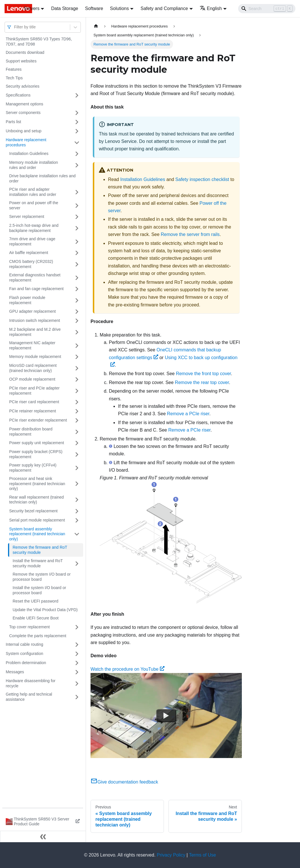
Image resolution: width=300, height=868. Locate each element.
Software (94, 8)
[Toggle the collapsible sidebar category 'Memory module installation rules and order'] (77, 165)
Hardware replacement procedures (26, 142)
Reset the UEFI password (36, 601)
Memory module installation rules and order (34, 165)
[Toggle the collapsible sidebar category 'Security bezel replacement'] (77, 511)
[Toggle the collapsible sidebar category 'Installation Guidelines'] (77, 154)
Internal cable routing (24, 644)
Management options (24, 104)
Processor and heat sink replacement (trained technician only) (37, 484)
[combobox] (15, 27)
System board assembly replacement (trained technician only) (37, 534)
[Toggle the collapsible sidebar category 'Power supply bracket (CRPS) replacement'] (77, 454)
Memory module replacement (35, 357)
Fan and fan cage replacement (36, 289)
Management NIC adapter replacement (32, 345)
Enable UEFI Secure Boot (36, 618)
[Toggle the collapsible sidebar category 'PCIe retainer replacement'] (77, 411)
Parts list (13, 122)
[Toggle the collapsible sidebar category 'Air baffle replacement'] (77, 253)
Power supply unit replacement (37, 443)
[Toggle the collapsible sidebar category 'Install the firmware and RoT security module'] (77, 563)
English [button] (211, 8)
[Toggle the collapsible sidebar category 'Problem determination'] (77, 663)
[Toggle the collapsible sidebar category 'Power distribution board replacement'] (77, 432)
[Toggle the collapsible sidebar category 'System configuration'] (77, 654)
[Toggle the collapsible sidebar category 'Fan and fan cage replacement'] (77, 289)
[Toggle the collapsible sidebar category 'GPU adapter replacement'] (77, 312)
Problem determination (26, 663)
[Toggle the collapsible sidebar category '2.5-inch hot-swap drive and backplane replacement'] (77, 228)
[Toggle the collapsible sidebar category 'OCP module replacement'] (77, 379)
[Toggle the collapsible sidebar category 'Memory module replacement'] (77, 357)
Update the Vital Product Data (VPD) (45, 610)
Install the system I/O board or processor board (39, 590)
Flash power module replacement (27, 300)
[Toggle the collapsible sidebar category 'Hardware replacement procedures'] (77, 142)
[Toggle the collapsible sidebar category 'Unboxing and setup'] (77, 131)
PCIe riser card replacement (34, 402)
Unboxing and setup (24, 131)
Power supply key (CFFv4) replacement (33, 468)
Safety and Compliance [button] (164, 8)
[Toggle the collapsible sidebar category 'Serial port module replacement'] (77, 520)
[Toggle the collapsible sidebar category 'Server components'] (77, 113)
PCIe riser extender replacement (38, 420)
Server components (23, 113)
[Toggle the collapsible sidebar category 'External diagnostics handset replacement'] (77, 278)
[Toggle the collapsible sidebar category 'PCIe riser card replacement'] (77, 402)
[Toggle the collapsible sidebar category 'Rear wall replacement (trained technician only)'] (77, 500)
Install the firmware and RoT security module (38, 563)
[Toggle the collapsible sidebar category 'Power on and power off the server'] (77, 205)
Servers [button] (32, 8)
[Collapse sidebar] (43, 836)
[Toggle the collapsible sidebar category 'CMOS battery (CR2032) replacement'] (77, 264)
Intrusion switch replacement (35, 320)
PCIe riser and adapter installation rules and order (33, 192)
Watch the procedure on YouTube (128, 669)
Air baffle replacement (29, 253)
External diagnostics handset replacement (35, 277)
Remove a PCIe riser (188, 414)
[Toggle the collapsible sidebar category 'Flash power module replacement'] (77, 300)
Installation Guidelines (29, 153)
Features (14, 69)
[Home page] (96, 26)
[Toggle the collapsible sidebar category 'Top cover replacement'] (77, 627)
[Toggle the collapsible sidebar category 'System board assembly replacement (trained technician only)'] (77, 534)
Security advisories (23, 86)
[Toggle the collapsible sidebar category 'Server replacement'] (77, 217)
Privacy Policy (171, 855)
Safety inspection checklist (202, 179)
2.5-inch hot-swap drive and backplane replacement (34, 228)
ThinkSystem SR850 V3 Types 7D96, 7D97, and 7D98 (39, 42)
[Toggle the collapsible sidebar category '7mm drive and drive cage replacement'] (77, 242)
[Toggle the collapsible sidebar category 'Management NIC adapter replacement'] (77, 346)
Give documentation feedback (124, 782)
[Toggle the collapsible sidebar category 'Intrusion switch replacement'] (77, 321)
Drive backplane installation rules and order (42, 178)
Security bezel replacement (33, 511)
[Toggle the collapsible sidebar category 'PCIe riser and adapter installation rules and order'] (77, 192)
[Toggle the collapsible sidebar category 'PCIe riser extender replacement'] (77, 420)
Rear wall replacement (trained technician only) (37, 500)
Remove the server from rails (190, 234)
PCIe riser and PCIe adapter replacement (34, 391)
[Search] (267, 9)
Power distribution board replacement (31, 432)
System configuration (24, 654)
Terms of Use (202, 855)
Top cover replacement (30, 627)
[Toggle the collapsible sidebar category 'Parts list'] (77, 122)
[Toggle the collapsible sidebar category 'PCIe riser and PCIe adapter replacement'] (77, 391)
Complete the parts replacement (38, 636)
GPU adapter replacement (33, 311)
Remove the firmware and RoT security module (40, 550)
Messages (15, 672)
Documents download (25, 52)
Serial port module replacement (37, 520)
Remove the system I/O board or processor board (42, 577)
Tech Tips (14, 78)
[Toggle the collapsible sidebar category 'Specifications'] (77, 95)
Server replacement (27, 216)
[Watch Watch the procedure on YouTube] (166, 716)
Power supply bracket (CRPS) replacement (36, 454)
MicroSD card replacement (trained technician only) (33, 368)
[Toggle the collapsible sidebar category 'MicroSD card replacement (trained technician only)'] (77, 368)
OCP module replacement (32, 379)
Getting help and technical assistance (29, 697)
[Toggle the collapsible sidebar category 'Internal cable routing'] (77, 645)
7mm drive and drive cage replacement (32, 241)
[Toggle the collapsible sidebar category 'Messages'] (77, 672)
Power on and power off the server (34, 205)
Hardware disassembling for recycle (31, 683)
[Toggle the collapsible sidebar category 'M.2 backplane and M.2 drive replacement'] (77, 332)
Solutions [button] (119, 8)
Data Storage (64, 8)
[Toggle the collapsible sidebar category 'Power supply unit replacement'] (77, 443)
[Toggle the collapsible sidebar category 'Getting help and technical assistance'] (77, 697)
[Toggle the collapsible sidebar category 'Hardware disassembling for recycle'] (77, 683)
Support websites (21, 61)
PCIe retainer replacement (33, 411)
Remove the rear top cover (202, 382)
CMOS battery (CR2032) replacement (31, 264)
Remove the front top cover (203, 374)
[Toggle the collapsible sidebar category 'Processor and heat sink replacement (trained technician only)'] (77, 484)
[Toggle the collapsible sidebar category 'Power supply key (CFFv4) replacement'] (77, 468)
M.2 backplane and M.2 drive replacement (35, 332)
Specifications (18, 95)
